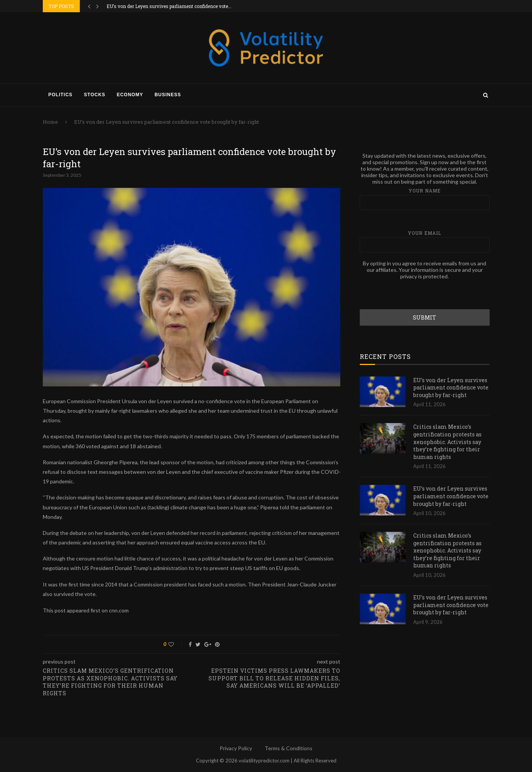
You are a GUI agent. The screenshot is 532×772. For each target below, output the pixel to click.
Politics (61, 95)
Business (168, 95)
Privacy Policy (236, 748)
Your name (425, 198)
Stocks (95, 95)
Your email (425, 241)
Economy (130, 95)
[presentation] (418, 294)
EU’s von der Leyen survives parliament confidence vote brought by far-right (451, 387)
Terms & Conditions (289, 748)
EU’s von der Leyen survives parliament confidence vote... (169, 6)
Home (50, 122)
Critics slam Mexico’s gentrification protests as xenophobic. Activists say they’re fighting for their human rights (447, 441)
